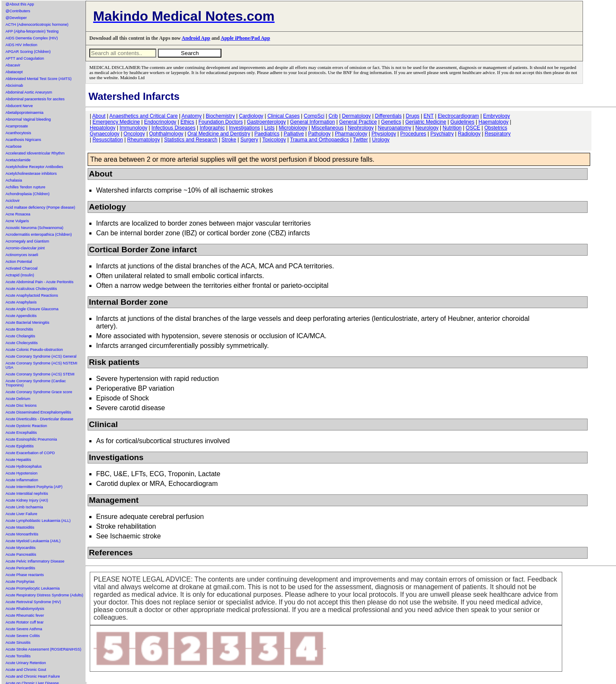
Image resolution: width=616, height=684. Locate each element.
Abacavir (13, 65)
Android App (196, 38)
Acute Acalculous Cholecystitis (31, 289)
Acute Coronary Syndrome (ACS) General (41, 356)
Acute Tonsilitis (18, 656)
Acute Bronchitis (19, 329)
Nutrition (452, 128)
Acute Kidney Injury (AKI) (27, 500)
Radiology (469, 134)
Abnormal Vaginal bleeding (28, 119)
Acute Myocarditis (21, 548)
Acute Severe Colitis (23, 636)
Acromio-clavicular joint (25, 248)
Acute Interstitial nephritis (27, 494)
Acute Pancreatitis (21, 554)
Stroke (229, 140)
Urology (381, 140)
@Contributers (18, 11)
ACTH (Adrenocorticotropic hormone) (37, 25)
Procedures (413, 134)
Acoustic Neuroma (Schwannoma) (35, 228)
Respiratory (498, 134)
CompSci (314, 116)
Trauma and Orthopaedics (319, 140)
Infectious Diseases (174, 128)
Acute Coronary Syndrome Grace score (39, 392)
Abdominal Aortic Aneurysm (29, 92)
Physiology (384, 134)
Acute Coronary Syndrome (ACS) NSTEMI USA (41, 365)
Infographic (212, 128)
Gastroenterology (266, 122)
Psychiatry (442, 134)
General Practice (358, 122)
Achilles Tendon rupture (25, 187)
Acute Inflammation (22, 480)
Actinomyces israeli (22, 255)
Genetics (391, 122)
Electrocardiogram (458, 116)
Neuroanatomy (395, 128)
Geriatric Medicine (426, 122)
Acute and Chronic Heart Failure (33, 676)
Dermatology (356, 116)
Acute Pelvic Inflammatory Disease (35, 561)
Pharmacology (351, 134)
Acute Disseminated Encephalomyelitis (38, 412)
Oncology (134, 134)
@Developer (16, 18)
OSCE (473, 128)
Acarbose (14, 146)
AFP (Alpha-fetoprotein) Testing (32, 31)
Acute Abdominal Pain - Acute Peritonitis (40, 282)
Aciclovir (13, 201)
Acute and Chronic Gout (26, 670)
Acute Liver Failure (21, 514)
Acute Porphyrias (20, 582)
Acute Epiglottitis (20, 446)
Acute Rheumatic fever (25, 615)
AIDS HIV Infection (21, 45)
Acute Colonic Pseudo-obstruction (34, 350)
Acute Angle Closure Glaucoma (32, 309)
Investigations (244, 128)
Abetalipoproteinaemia (25, 113)
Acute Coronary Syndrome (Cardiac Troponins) (36, 383)
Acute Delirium (18, 399)
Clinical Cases (284, 116)
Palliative (294, 134)
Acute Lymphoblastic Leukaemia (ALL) (38, 521)
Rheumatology (143, 140)
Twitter (360, 140)
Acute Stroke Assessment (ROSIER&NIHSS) (43, 649)
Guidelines (463, 122)
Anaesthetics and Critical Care (143, 116)
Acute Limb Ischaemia (24, 507)
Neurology (427, 128)
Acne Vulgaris (17, 221)
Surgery (249, 140)
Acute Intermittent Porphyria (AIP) (34, 487)
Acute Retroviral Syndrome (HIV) (33, 602)
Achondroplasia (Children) (28, 194)
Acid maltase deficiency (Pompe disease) (40, 207)
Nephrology (360, 128)
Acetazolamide (18, 160)
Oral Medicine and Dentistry (219, 134)
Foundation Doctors (221, 122)
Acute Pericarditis (20, 568)
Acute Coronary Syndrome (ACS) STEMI (40, 374)
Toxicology (274, 140)
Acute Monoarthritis (22, 534)
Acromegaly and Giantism (27, 241)
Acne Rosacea (18, 214)
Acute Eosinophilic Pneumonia (31, 439)
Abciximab (14, 85)
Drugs (413, 116)
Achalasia (14, 180)
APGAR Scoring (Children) (28, 52)
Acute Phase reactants (25, 575)
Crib (333, 116)
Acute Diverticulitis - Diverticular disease (39, 419)
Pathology (319, 134)
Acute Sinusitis (18, 643)
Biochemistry (220, 116)
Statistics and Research (191, 140)
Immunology (134, 128)
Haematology (493, 122)
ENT (428, 116)
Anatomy (192, 116)
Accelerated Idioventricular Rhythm (35, 153)
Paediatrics (267, 134)
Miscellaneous (328, 128)
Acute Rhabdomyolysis (25, 609)
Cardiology (251, 116)
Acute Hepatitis (18, 460)
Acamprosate (17, 126)
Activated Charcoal (22, 268)
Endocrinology (160, 122)
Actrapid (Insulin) (20, 275)
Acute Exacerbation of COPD (30, 453)
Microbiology (293, 128)
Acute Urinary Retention (26, 663)
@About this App (20, 4)
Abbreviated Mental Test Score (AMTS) (39, 79)
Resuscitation (108, 140)
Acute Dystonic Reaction (26, 426)
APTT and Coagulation (25, 58)
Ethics (187, 122)
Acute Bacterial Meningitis (28, 323)
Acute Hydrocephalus (24, 466)
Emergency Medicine (116, 122)
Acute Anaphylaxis (21, 302)
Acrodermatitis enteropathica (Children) (39, 234)
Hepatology (103, 128)
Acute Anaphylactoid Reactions (32, 295)
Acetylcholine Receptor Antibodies (34, 167)
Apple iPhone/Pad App (245, 38)
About (99, 116)
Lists (269, 128)
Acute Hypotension (22, 473)
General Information (312, 122)
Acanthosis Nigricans (23, 140)
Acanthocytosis (18, 133)
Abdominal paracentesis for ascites (35, 99)
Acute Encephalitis (21, 433)
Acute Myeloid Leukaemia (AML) (33, 541)
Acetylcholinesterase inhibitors (31, 174)
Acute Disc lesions (21, 405)
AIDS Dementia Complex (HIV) (32, 38)
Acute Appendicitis (21, 316)
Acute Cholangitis (20, 336)
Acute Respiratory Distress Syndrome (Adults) (44, 595)
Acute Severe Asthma (24, 629)
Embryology (496, 116)
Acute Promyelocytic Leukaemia (33, 588)
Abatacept (14, 72)
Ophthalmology (166, 134)
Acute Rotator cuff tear (25, 622)
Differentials (388, 116)
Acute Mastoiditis (20, 527)
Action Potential (19, 262)
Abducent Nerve (19, 106)
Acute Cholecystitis (22, 343)
